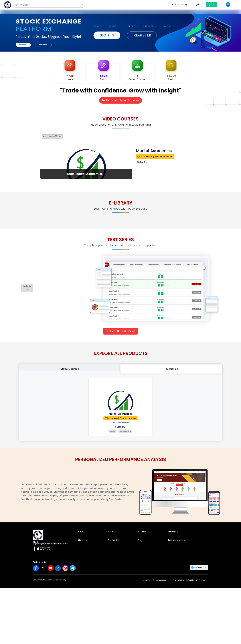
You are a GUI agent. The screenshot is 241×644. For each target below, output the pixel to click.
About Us (83, 540)
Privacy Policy (179, 580)
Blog (140, 540)
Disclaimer (147, 580)
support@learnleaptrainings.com (50, 544)
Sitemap (202, 580)
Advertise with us (177, 540)
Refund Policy (192, 580)
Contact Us (114, 540)
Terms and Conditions (162, 580)
